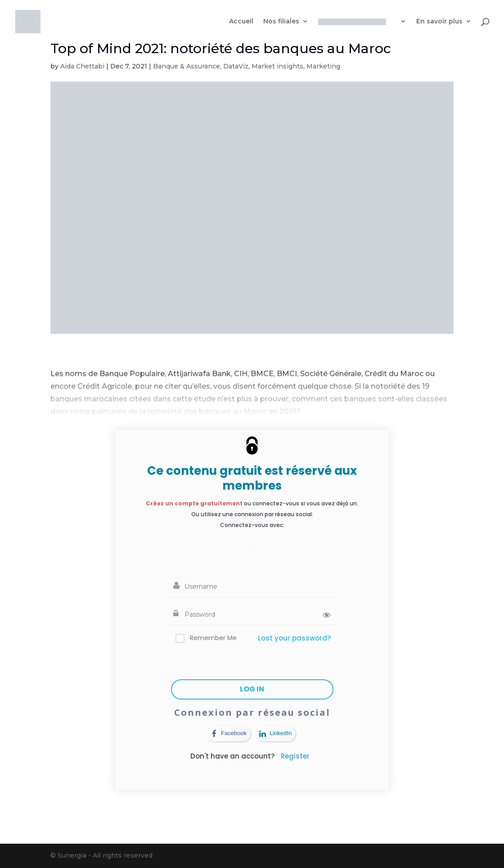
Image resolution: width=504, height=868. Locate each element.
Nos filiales (281, 22)
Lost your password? (294, 638)
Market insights (277, 66)
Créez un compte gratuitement (194, 503)
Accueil (241, 22)
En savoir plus (439, 22)
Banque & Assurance (187, 66)
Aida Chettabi (82, 66)
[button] (252, 540)
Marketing (323, 66)
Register (295, 756)
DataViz (236, 66)
